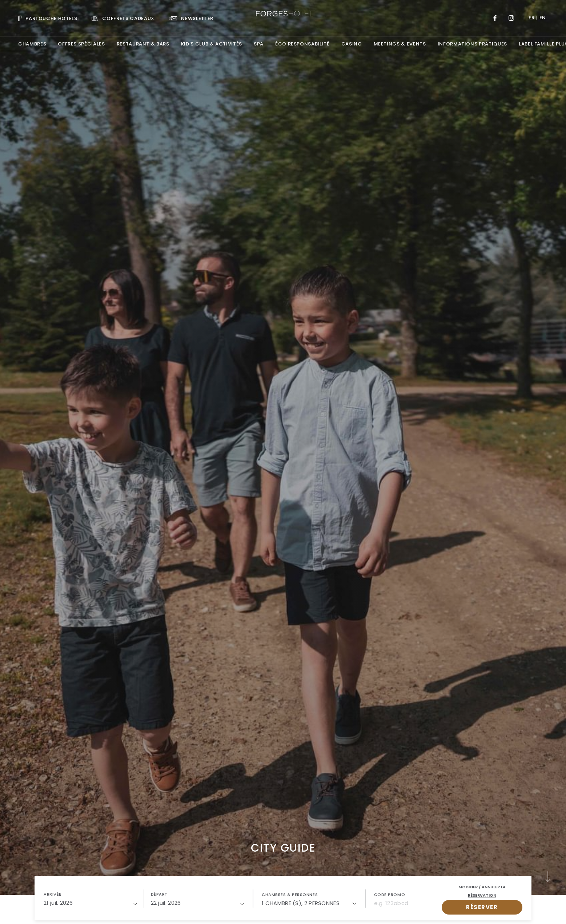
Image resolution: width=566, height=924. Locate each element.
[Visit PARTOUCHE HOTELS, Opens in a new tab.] (48, 18)
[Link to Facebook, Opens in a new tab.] (495, 18)
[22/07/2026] (198, 903)
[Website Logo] (283, 15)
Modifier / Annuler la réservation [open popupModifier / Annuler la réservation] (482, 891)
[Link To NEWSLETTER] (191, 18)
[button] (90, 899)
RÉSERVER (482, 907)
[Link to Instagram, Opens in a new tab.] (511, 18)
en (543, 18)
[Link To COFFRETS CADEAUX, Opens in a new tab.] (123, 18)
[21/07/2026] (90, 903)
